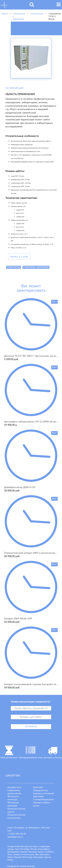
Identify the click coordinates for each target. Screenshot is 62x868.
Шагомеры (38, 796)
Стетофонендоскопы (43, 800)
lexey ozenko (27, 866)
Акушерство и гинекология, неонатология (14, 790)
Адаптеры (38, 787)
